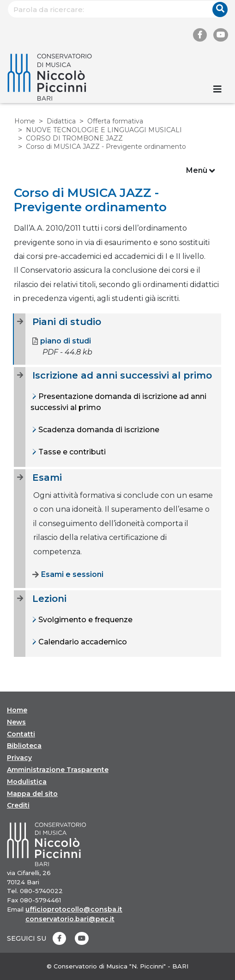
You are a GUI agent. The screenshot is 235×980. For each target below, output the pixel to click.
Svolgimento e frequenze (84, 620)
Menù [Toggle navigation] (201, 171)
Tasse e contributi (71, 452)
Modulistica (27, 782)
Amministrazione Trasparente (58, 770)
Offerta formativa (115, 121)
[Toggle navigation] (217, 89)
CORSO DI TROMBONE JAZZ (74, 138)
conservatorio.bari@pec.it (70, 919)
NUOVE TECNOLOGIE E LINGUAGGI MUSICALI (104, 130)
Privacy (19, 758)
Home (25, 121)
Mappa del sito (32, 794)
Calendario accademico (82, 642)
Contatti (21, 734)
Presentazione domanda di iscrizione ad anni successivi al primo (118, 402)
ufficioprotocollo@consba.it (74, 909)
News (16, 722)
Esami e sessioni (68, 575)
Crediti (18, 805)
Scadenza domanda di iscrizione (98, 430)
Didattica (61, 121)
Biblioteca (24, 746)
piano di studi (62, 341)
